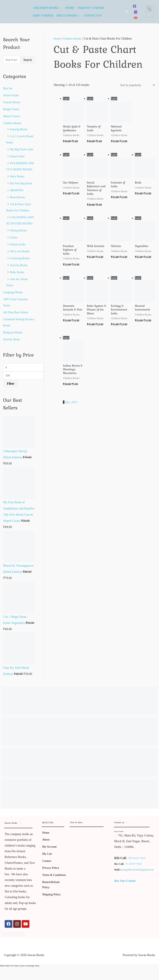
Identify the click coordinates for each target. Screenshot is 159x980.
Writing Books (19, 249)
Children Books (46, 8)
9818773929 (140, 878)
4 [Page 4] (68, 408)
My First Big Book (22, 196)
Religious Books (13, 351)
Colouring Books (21, 277)
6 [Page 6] (73, 408)
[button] (127, 12)
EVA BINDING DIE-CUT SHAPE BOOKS (18, 176)
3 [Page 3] (67, 408)
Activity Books (19, 284)
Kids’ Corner (43, 16)
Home (57, 38)
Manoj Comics (12, 116)
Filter (11, 403)
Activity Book (12, 358)
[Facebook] (135, 6)
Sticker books (18, 263)
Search (28, 60)
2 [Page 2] (65, 408)
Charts (14, 256)
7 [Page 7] (74, 408)
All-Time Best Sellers (17, 331)
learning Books (19, 130)
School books (11, 96)
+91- (131, 878)
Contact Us (93, 16)
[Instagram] (136, 12)
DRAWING (17, 203)
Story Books (18, 189)
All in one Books (20, 270)
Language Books (14, 311)
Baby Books (17, 291)
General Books (12, 103)
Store (70, 8)
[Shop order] (136, 85)
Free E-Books (67, 16)
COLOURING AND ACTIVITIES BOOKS (18, 236)
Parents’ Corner (91, 8)
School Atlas (18, 163)
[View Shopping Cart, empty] (150, 12)
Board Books (18, 210)
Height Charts (12, 110)
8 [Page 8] (76, 408)
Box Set (8, 89)
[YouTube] (136, 18)
